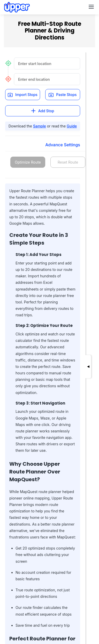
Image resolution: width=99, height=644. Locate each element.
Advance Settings (63, 145)
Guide (72, 126)
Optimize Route (28, 162)
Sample (40, 126)
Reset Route (68, 162)
